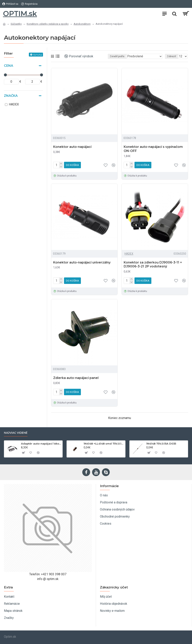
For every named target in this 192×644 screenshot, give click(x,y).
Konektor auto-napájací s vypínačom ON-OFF (153, 149)
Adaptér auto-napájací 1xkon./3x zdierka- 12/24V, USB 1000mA (41, 444)
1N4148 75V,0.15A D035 (161, 444)
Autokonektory (82, 24)
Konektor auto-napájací (72, 147)
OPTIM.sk (20, 14)
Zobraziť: (172, 56)
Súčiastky (16, 24)
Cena (9, 66)
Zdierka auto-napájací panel (76, 378)
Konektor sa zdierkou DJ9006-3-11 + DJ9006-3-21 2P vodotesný (153, 264)
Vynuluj (37, 54)
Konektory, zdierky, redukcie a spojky (48, 24)
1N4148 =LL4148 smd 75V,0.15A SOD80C (104, 444)
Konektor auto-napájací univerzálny (82, 262)
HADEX (129, 254)
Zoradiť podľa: (117, 56)
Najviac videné (16, 433)
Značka (11, 96)
